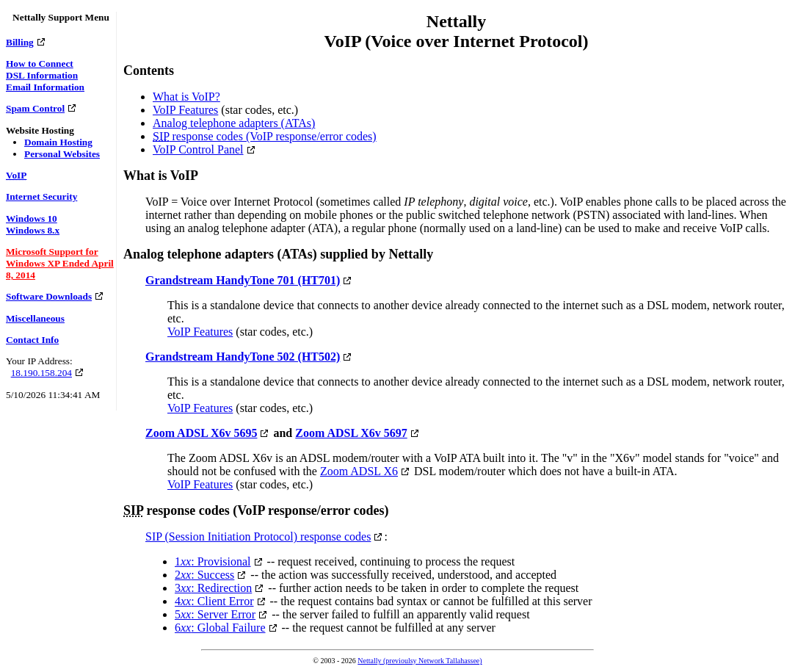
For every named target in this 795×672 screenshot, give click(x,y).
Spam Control (35, 108)
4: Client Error (214, 601)
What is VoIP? (186, 97)
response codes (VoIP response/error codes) (265, 136)
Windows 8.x (33, 230)
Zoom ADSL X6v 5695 (201, 433)
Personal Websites (62, 154)
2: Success (204, 575)
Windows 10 (32, 218)
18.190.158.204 (41, 373)
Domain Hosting (58, 142)
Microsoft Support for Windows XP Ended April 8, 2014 (60, 263)
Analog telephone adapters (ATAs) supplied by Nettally (278, 254)
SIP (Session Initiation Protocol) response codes (258, 536)
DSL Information (42, 75)
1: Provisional (213, 561)
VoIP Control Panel (198, 149)
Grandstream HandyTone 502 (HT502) (243, 357)
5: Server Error (215, 614)
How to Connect (40, 64)
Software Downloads (49, 296)
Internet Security (41, 196)
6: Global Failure (220, 628)
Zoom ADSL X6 (359, 471)
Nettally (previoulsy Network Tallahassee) (420, 661)
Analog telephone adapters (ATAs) (234, 123)
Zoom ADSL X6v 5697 (351, 433)
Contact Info (32, 340)
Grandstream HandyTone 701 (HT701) (243, 280)
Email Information (45, 87)
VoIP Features (185, 110)
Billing (20, 42)
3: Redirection (213, 588)
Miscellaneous (35, 318)
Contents (149, 71)
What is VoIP (161, 176)
